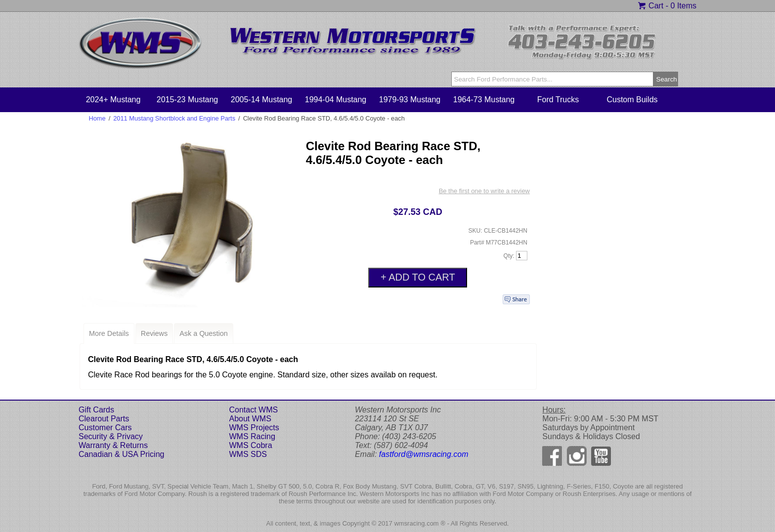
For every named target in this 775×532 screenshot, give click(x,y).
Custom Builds (632, 100)
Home (97, 118)
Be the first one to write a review (484, 191)
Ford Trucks (558, 100)
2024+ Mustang (113, 100)
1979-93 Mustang (410, 100)
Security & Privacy (111, 436)
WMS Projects (254, 428)
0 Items (684, 6)
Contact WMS (253, 410)
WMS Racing (252, 436)
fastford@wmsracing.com (424, 454)
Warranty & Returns (113, 445)
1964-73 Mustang (484, 100)
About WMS (250, 419)
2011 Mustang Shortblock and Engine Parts (174, 118)
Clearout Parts (104, 419)
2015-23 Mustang (188, 100)
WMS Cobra (250, 445)
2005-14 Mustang (262, 100)
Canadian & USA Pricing (121, 454)
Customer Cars (105, 428)
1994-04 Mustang (336, 100)
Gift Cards (96, 410)
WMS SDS (248, 454)
